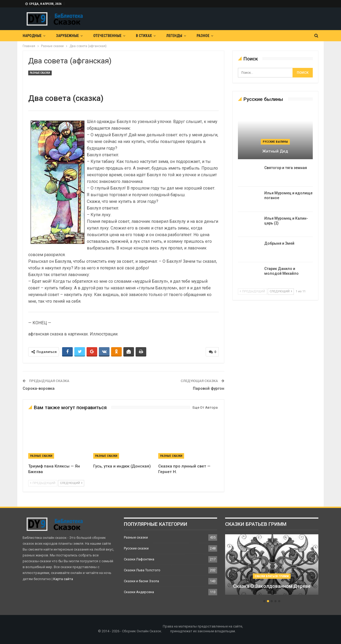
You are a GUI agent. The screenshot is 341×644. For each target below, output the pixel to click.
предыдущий (43, 483)
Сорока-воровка (39, 388)
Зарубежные (67, 36)
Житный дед (275, 151)
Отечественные (107, 36)
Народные (32, 36)
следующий (71, 483)
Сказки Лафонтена (139, 559)
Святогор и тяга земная (286, 168)
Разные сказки (40, 73)
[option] (272, 567)
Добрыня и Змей (279, 243)
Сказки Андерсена (139, 592)
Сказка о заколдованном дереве (272, 586)
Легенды (174, 36)
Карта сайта (63, 579)
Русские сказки (136, 548)
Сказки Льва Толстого (142, 570)
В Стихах (144, 36)
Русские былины (275, 142)
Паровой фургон (209, 388)
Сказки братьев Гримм (272, 576)
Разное (203, 36)
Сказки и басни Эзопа (141, 581)
